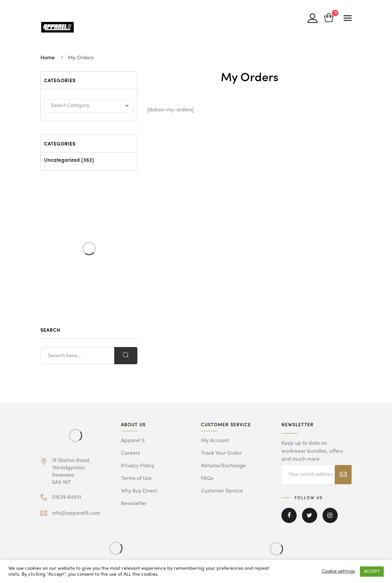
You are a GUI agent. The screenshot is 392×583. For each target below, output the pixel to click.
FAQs (207, 479)
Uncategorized (62, 160)
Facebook (289, 515)
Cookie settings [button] (338, 572)
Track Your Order (221, 453)
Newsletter (134, 504)
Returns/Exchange (223, 466)
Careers (130, 453)
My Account (215, 441)
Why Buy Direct (139, 491)
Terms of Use (136, 479)
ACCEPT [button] (372, 572)
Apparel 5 (133, 441)
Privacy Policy (138, 466)
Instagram (330, 515)
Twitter (310, 515)
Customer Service (222, 491)
